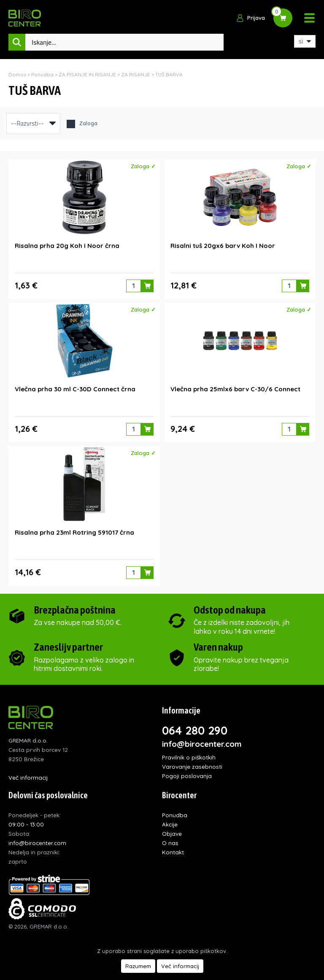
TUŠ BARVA (169, 74)
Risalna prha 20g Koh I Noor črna (67, 246)
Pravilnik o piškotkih (189, 757)
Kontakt (173, 852)
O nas (170, 843)
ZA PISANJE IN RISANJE (87, 74)
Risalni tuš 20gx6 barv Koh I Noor (223, 246)
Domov (17, 74)
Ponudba (42, 74)
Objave (172, 833)
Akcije (170, 824)
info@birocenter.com (202, 744)
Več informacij (28, 777)
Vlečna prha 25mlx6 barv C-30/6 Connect (235, 389)
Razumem (138, 966)
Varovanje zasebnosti (192, 766)
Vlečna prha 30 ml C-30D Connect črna (75, 389)
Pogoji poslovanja (187, 776)
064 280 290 (195, 730)
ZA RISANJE (136, 74)
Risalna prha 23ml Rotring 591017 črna (74, 532)
